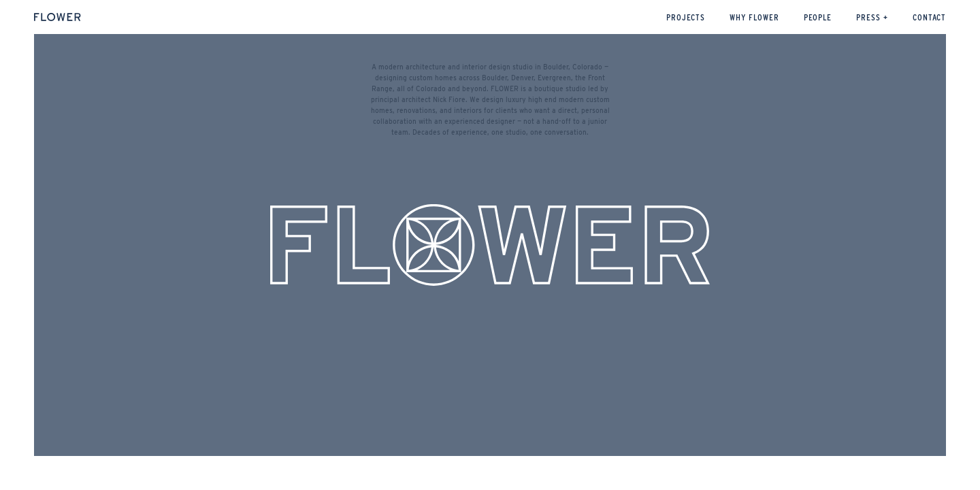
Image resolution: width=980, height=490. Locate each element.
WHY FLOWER (754, 17)
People (818, 17)
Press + (872, 17)
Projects (686, 17)
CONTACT (929, 17)
